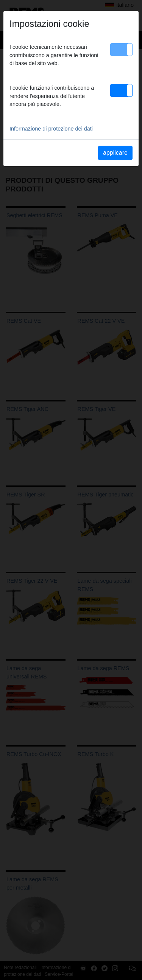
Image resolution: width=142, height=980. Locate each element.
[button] (121, 50)
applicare (115, 153)
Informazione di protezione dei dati (51, 129)
